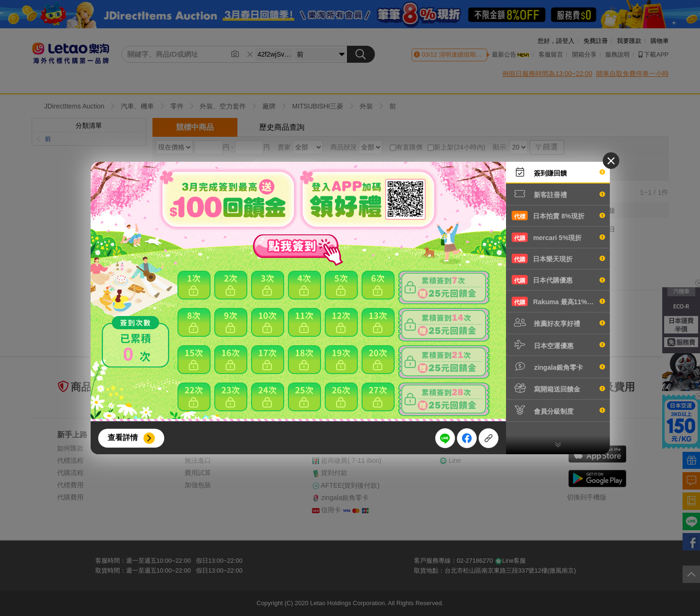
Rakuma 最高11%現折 (558, 301)
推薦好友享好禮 (558, 323)
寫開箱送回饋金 (558, 388)
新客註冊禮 (558, 194)
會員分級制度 (558, 410)
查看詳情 (123, 437)
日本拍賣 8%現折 (558, 216)
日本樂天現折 (558, 258)
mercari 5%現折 (558, 237)
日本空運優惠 (558, 345)
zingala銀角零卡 (558, 366)
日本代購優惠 (558, 280)
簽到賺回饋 (558, 172)
